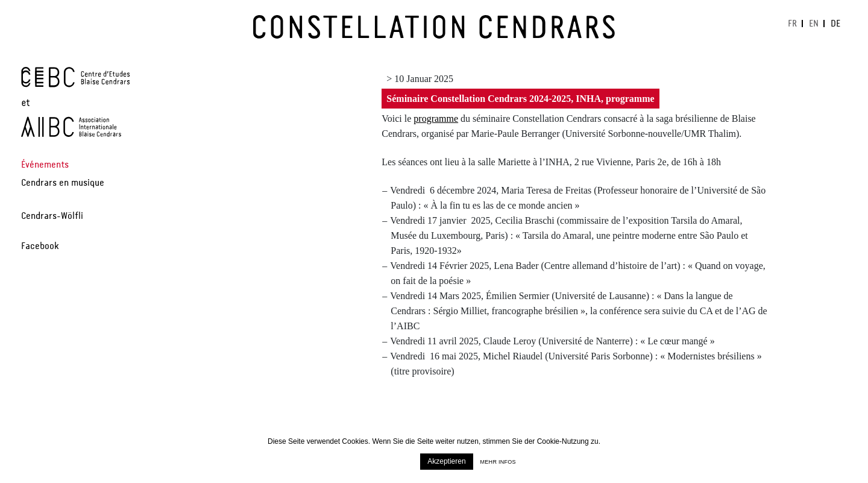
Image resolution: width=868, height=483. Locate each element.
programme (436, 118)
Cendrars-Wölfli (52, 218)
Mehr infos (498, 462)
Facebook (40, 248)
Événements (45, 166)
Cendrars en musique (63, 185)
